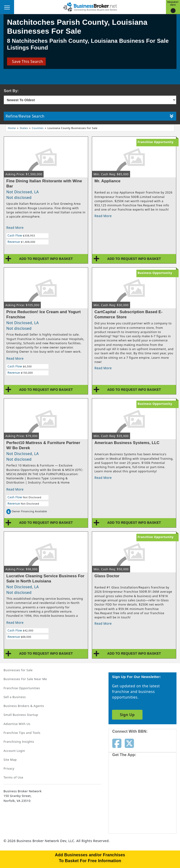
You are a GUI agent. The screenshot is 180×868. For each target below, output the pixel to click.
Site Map (10, 760)
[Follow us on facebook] (117, 743)
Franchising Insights (19, 742)
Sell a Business (15, 697)
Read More (15, 228)
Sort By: (11, 91)
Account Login (14, 751)
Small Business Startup (21, 715)
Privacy (9, 768)
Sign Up (127, 715)
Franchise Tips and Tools (22, 733)
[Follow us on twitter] (129, 743)
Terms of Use (13, 777)
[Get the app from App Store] (129, 778)
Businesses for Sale (18, 670)
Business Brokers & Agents (24, 706)
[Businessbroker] (90, 7)
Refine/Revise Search (90, 116)
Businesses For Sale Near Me (25, 679)
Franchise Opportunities (22, 688)
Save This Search (26, 61)
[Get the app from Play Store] (129, 814)
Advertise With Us (17, 724)
